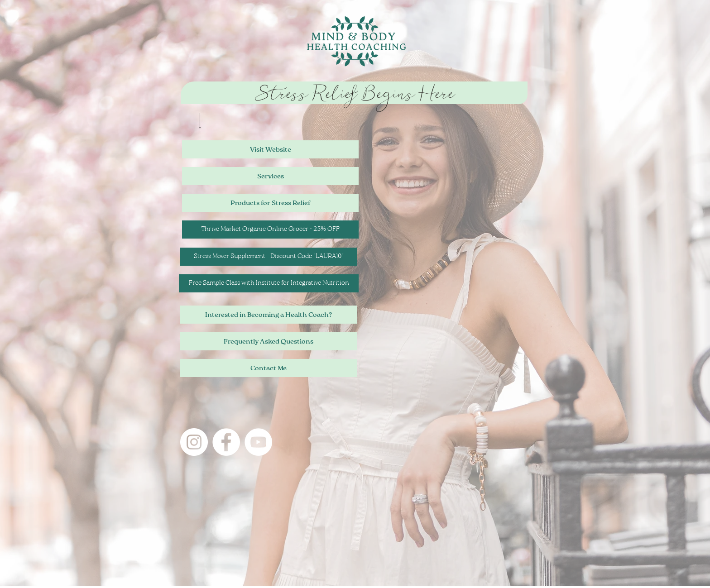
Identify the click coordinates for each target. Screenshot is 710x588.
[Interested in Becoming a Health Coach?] (269, 315)
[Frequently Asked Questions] (269, 341)
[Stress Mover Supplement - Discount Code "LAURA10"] (269, 257)
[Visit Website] (270, 149)
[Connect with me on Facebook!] (226, 442)
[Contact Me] (269, 368)
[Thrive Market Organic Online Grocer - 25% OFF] (270, 229)
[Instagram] (194, 442)
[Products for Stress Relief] (270, 203)
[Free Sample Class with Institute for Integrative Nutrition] (269, 283)
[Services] (270, 176)
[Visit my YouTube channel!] (258, 442)
